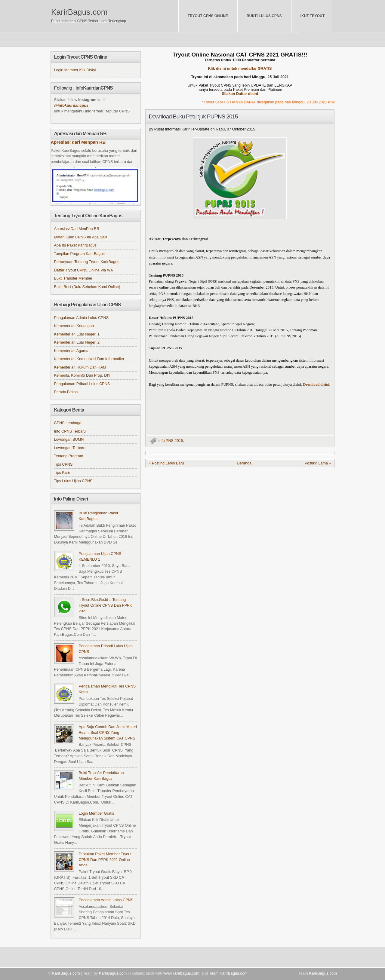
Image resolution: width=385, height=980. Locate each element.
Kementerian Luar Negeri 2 (77, 342)
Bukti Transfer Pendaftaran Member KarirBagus (101, 776)
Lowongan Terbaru (70, 448)
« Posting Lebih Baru (166, 463)
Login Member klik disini (75, 70)
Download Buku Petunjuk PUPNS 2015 (193, 116)
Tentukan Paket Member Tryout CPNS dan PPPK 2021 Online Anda (105, 860)
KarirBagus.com (79, 12)
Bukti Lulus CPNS (264, 16)
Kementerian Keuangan (74, 326)
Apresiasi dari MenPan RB (77, 229)
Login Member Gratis (97, 813)
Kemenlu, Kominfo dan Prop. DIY (82, 375)
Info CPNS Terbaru (70, 431)
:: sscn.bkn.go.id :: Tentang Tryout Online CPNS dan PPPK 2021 (106, 605)
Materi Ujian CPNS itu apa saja (81, 237)
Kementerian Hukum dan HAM (80, 367)
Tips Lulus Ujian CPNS (73, 481)
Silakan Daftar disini (240, 94)
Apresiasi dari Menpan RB (78, 142)
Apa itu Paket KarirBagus (75, 245)
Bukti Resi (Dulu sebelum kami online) (87, 287)
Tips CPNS (63, 464)
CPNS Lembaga (68, 423)
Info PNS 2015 (171, 441)
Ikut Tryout (313, 16)
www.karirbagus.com (181, 973)
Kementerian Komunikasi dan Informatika (89, 359)
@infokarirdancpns (71, 106)
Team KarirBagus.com (228, 973)
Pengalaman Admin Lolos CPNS (82, 318)
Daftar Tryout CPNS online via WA (84, 270)
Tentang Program (69, 456)
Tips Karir (62, 473)
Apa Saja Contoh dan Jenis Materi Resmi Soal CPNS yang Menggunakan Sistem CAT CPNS (108, 733)
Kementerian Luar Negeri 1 (77, 334)
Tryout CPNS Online (208, 16)
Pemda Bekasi (66, 392)
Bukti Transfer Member (73, 278)
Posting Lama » (318, 463)
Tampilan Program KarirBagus (79, 254)
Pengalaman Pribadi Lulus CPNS (82, 384)
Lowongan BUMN (69, 439)
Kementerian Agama (71, 351)
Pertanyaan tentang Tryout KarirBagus (87, 262)
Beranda (244, 463)
